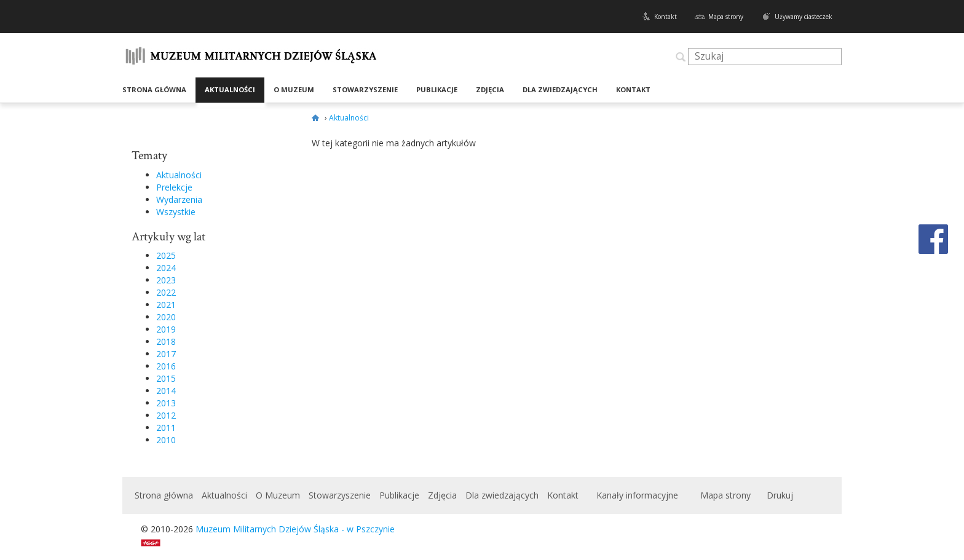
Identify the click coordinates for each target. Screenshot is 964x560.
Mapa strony (726, 17)
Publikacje (437, 89)
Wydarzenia (179, 199)
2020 (166, 317)
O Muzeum (294, 89)
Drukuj (780, 495)
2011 (166, 428)
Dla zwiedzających (560, 89)
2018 (166, 341)
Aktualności (230, 89)
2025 (166, 255)
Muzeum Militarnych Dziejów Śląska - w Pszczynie (295, 529)
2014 (166, 391)
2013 (166, 403)
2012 (166, 415)
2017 (166, 354)
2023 (166, 280)
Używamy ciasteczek (804, 17)
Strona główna (154, 89)
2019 (166, 329)
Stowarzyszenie (365, 89)
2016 (166, 366)
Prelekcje (174, 187)
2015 (166, 378)
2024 (166, 268)
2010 (166, 440)
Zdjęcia (490, 89)
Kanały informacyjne (637, 495)
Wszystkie (176, 212)
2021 (166, 305)
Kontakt (666, 17)
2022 (166, 292)
